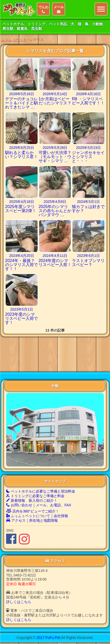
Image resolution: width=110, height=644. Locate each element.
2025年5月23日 (88, 148)
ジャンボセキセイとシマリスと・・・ (88, 157)
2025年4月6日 (55, 202)
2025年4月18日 (22, 202)
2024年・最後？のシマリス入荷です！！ (21, 265)
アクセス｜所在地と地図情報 (32, 496)
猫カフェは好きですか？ (88, 209)
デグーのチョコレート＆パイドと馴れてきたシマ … (21, 103)
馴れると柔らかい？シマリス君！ (21, 155)
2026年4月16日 (88, 94)
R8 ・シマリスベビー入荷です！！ (88, 101)
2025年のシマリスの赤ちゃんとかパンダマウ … (55, 211)
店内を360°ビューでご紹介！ (33, 487)
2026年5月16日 (22, 94)
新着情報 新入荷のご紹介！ (32, 476)
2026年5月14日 (55, 94)
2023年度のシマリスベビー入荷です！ (21, 318)
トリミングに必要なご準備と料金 (35, 472)
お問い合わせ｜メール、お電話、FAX (39, 481)
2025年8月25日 (22, 148)
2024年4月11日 (55, 256)
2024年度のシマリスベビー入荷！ (55, 263)
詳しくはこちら (19, 578)
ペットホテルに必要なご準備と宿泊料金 (41, 467)
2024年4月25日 (22, 256)
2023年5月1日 (22, 309)
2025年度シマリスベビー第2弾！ (21, 209)
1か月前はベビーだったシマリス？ (55, 101)
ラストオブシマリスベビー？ (88, 263)
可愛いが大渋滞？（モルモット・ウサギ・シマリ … (55, 157)
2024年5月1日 (88, 202)
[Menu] (101, 9)
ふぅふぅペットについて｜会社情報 (37, 492)
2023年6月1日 (88, 256)
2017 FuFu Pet (48, 614)
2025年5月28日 (55, 148)
